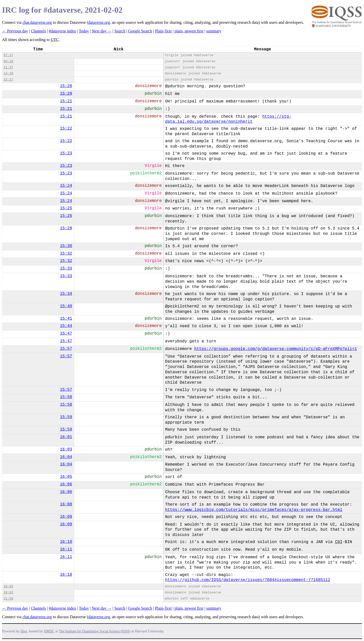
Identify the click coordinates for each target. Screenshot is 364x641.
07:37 (8, 55)
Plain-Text (163, 31)
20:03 (8, 593)
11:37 (8, 67)
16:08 (66, 504)
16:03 (66, 449)
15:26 (66, 216)
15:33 (66, 268)
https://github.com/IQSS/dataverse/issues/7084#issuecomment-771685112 (248, 580)
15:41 (66, 319)
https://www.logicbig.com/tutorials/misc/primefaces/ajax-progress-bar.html (254, 510)
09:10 (8, 61)
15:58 (66, 397)
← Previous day (15, 31)
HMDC (49, 631)
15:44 (66, 326)
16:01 (66, 437)
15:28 (66, 228)
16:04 (66, 457)
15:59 (66, 417)
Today (84, 31)
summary (214, 31)
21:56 (8, 599)
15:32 (66, 254)
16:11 (66, 549)
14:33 (8, 74)
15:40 (66, 306)
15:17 (8, 80)
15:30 (66, 246)
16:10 (66, 542)
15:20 (66, 86)
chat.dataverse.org (37, 22)
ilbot (24, 631)
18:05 (8, 586)
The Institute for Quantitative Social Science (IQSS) (95, 631)
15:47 (66, 334)
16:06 (66, 484)
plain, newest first (189, 31)
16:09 (66, 517)
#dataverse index (62, 31)
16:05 (66, 477)
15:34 (66, 294)
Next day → (102, 31)
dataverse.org (99, 22)
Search (120, 31)
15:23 (66, 153)
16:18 (66, 575)
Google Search (140, 31)
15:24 (66, 186)
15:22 (66, 129)
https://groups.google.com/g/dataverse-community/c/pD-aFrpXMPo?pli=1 (276, 349)
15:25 (66, 208)
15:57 (66, 349)
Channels (38, 31)
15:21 (66, 101)
